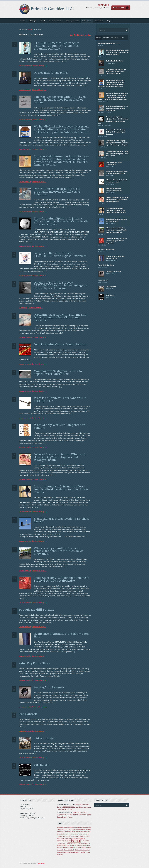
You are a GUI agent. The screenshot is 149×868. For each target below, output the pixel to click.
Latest (98, 38)
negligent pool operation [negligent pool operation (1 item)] (68, 845)
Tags (122, 38)
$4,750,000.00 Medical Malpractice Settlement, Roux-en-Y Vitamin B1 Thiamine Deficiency (57, 46)
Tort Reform (42, 765)
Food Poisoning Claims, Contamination (60, 344)
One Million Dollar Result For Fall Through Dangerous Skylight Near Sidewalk (57, 192)
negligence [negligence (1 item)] (69, 843)
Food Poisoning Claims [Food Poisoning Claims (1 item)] (72, 834)
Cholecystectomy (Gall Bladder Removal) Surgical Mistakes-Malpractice (61, 579)
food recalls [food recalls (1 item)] (82, 834)
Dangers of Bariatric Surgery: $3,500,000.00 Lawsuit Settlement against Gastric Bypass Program (61, 285)
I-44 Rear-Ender (44, 738)
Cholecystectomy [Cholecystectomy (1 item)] (62, 829)
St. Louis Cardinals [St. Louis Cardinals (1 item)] (69, 850)
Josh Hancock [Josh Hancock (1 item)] (73, 836)
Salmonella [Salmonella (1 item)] (88, 848)
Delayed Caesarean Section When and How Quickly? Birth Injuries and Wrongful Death (59, 457)
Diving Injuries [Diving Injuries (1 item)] (81, 829)
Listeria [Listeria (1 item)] (88, 836)
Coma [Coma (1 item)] (69, 829)
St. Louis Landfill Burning (36, 610)
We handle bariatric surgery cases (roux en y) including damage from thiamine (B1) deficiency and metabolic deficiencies (62, 129)
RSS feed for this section (80, 35)
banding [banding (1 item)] (71, 827)
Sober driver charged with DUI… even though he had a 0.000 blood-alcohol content (60, 100)
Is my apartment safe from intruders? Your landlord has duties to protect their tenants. (61, 489)
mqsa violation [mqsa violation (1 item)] (85, 841)
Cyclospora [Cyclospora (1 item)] (74, 829)
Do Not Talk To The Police (51, 73)
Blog (108, 21)
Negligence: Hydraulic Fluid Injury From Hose (62, 635)
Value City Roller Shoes (34, 663)
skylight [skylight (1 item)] (61, 850)
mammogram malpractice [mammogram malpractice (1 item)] (64, 839)
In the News (87, 21)
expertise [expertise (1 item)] (60, 832)
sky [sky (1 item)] (58, 850)
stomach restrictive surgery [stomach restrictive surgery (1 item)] (82, 850)
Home (23, 21)
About (43, 21)
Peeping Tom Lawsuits (49, 687)
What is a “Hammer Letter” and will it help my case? (60, 399)
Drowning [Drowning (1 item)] (88, 829)
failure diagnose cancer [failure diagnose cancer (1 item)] (69, 832)
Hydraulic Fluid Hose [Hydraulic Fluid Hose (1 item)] (63, 836)
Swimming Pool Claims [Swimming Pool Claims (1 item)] (70, 852)
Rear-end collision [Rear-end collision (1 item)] (64, 848)
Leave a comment (25, 66)
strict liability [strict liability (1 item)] (60, 852)
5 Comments (23, 308)
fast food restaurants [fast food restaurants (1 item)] (81, 832)
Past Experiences (72, 21)
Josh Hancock (28, 714)
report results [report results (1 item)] (73, 848)
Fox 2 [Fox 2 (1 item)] (87, 834)
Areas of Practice (55, 21)
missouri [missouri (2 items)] (75, 841)
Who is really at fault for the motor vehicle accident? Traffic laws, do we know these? (59, 551)
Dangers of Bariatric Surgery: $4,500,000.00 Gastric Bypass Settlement (60, 255)
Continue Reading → (39, 66)
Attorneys (32, 21)
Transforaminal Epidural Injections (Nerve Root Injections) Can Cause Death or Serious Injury (61, 221)
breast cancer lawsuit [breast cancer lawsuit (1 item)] (79, 827)
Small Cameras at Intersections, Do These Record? (62, 520)
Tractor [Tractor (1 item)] (88, 852)
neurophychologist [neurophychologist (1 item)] (80, 845)
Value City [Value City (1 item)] (60, 854)
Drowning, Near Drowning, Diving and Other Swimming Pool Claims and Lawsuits (60, 318)
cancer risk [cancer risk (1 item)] (88, 827)
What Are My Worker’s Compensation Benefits (59, 426)
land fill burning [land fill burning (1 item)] (81, 836)
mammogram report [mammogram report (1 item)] (63, 841)
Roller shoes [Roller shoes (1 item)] (81, 848)
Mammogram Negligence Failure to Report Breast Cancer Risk (58, 373)
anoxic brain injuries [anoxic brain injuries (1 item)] (63, 827)
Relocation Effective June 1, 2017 (109, 44)
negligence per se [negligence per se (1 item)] (77, 843)
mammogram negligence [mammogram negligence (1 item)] (78, 839)
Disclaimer (41, 863)
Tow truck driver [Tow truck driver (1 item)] (82, 852)
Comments (115, 38)
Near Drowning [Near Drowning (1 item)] (61, 843)
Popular (106, 38)
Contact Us (99, 21)
